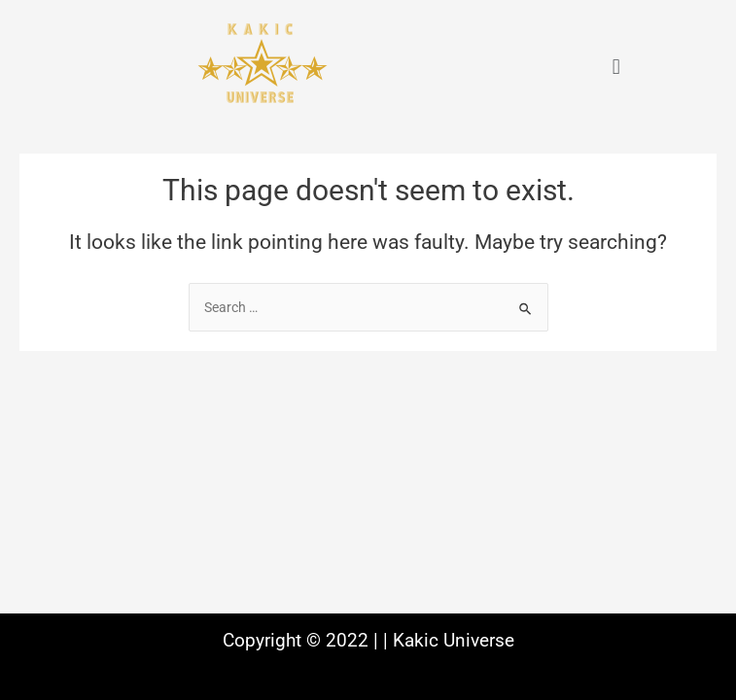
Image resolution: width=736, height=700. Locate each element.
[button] (616, 67)
